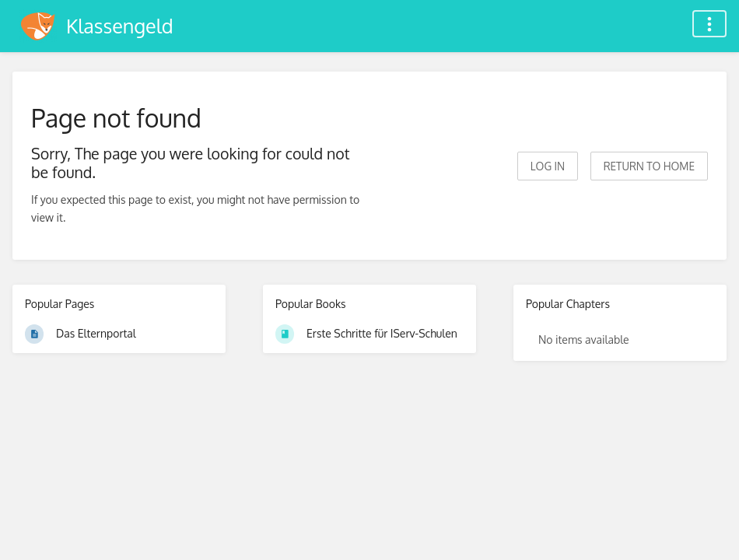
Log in (548, 166)
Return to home (649, 166)
